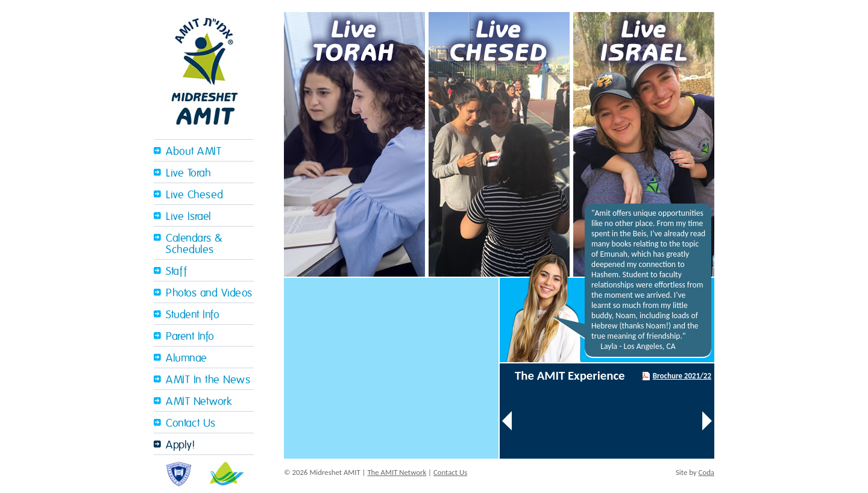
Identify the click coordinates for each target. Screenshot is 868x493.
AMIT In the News (208, 380)
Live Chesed (195, 195)
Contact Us (190, 423)
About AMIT (193, 152)
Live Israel (189, 217)
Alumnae (187, 358)
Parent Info (190, 337)
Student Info (193, 315)
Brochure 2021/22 (682, 376)
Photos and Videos (209, 293)
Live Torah (188, 173)
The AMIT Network (397, 472)
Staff (177, 272)
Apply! (180, 445)
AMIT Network (199, 402)
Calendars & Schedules (194, 244)
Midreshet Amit (204, 70)
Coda (706, 472)
